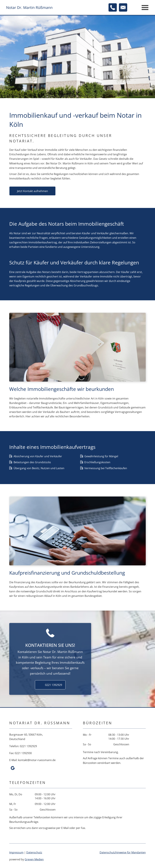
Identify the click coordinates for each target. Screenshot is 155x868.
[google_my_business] (13, 768)
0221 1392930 (23, 753)
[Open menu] (145, 8)
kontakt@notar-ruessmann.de (37, 760)
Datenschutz (34, 852)
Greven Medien (34, 859)
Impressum (16, 852)
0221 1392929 (28, 746)
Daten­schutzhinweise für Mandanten (123, 852)
